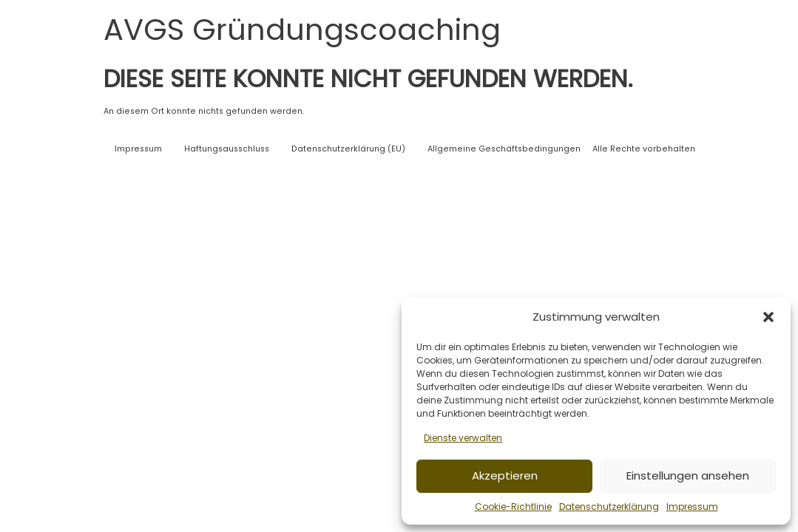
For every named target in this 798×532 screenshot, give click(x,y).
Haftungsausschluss (227, 149)
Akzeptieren (505, 475)
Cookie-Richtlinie (513, 507)
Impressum (692, 507)
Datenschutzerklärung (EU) (348, 149)
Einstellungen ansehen (688, 475)
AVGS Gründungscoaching (302, 30)
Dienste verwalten (463, 438)
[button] (768, 317)
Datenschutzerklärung (609, 507)
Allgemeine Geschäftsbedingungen (504, 149)
